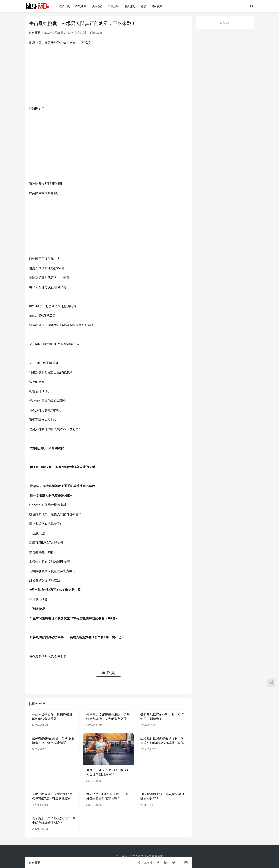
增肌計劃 (130, 6)
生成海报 (145, 863)
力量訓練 (113, 6)
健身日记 (34, 33)
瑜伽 (143, 6)
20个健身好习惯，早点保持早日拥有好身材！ (162, 796)
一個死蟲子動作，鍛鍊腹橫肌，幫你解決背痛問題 (54, 717)
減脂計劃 (65, 6)
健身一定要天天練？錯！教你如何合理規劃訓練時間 (108, 772)
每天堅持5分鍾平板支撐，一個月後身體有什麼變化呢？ (107, 796)
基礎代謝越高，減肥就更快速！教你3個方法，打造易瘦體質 (54, 796)
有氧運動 (81, 6)
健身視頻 (157, 6)
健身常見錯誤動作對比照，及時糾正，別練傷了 (162, 717)
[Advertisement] (108, 77)
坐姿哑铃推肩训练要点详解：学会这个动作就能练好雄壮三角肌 (162, 741)
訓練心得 (97, 6)
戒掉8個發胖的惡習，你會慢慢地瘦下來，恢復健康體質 (53, 741)
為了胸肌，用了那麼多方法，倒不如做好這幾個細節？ (54, 820)
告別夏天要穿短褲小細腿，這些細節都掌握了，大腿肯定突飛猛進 (108, 717)
